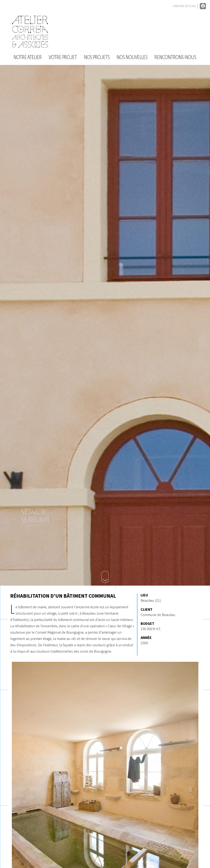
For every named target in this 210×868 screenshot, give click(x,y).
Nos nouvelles (132, 57)
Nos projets (97, 57)
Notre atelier (28, 57)
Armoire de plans (184, 6)
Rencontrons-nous (175, 57)
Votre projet (63, 57)
